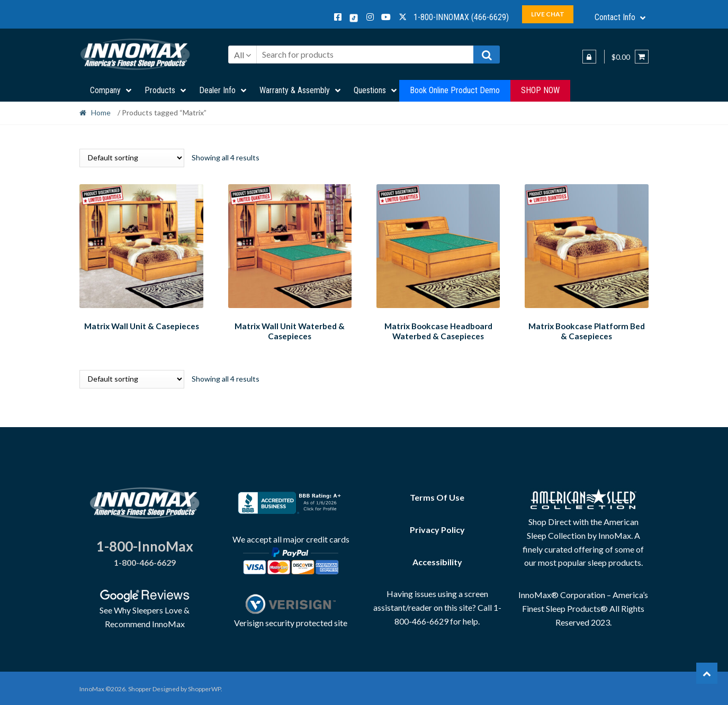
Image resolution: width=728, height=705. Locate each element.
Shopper (140, 687)
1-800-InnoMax (145, 545)
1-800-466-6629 (145, 561)
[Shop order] (132, 158)
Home (101, 112)
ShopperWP (204, 687)
